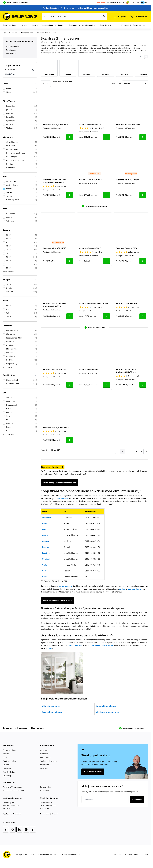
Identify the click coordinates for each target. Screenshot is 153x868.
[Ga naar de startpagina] (20, 17)
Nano (45, 529)
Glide (45, 565)
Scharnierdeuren (13, 47)
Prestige (46, 553)
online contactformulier (102, 645)
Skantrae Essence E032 (90, 124)
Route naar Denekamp (12, 814)
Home (5, 33)
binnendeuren (65, 586)
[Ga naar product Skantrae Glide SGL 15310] (70, 261)
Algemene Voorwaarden (13, 787)
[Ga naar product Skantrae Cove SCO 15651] (143, 195)
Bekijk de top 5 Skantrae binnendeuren (59, 483)
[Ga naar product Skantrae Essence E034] (143, 261)
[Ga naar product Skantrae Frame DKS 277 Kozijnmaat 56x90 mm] (143, 385)
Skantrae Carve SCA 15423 (91, 180)
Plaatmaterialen (47, 25)
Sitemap (128, 855)
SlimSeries (47, 517)
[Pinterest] (26, 830)
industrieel (63, 498)
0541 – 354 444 (76, 645)
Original (46, 559)
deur (50, 648)
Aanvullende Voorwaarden (14, 791)
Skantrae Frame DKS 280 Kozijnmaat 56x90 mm (54, 305)
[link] (118, 451)
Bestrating (73, 25)
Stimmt (145, 855)
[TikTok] (33, 830)
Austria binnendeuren (106, 706)
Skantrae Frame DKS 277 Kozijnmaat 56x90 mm (127, 371)
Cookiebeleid (118, 855)
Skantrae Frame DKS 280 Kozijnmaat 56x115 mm (54, 181)
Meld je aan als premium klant (96, 8)
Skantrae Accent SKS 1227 (128, 124)
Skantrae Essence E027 (90, 248)
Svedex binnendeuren (52, 712)
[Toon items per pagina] (46, 84)
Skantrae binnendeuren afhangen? (57, 600)
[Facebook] (6, 830)
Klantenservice (139, 25)
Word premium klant (93, 772)
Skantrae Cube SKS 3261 (127, 303)
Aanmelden (137, 799)
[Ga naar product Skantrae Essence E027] (106, 261)
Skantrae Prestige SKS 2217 (55, 124)
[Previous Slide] (141, 57)
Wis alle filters (10, 74)
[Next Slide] (146, 57)
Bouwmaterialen (10, 25)
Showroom (45, 765)
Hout (34, 25)
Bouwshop (104, 25)
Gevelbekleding (89, 25)
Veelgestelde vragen (48, 761)
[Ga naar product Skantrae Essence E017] (106, 385)
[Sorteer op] (135, 84)
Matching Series (95, 174)
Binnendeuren (27, 33)
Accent (45, 535)
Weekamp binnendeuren (107, 712)
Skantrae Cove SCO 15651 (127, 180)
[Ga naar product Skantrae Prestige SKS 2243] (70, 440)
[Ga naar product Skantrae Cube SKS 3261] (143, 316)
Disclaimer (45, 791)
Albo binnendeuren (51, 706)
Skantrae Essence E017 (90, 370)
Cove (44, 577)
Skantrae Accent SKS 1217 (55, 370)
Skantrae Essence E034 (127, 248)
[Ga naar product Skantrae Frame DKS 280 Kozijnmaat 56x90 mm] (70, 316)
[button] (20, 84)
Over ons (44, 750)
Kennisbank (126, 25)
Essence (46, 547)
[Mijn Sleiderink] (120, 16)
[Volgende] (146, 451)
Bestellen (44, 754)
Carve (45, 571)
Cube (45, 523)
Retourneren (45, 757)
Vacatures (44, 768)
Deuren (61, 25)
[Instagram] (13, 830)
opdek (122, 589)
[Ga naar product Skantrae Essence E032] (106, 137)
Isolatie (24, 25)
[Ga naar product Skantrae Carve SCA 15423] (106, 195)
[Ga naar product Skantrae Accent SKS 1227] (143, 137)
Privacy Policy (46, 787)
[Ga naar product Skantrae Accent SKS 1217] (70, 385)
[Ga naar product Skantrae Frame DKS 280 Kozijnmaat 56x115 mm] (70, 195)
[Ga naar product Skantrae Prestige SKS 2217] (70, 137)
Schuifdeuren (11, 50)
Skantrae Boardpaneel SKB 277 (94, 303)
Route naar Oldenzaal (49, 814)
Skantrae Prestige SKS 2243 (56, 427)
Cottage (46, 541)
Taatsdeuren (11, 54)
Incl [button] (139, 2)
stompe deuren (135, 589)
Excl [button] (147, 2)
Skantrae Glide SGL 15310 (54, 248)
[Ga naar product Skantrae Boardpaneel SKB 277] (106, 316)
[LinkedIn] (19, 830)
